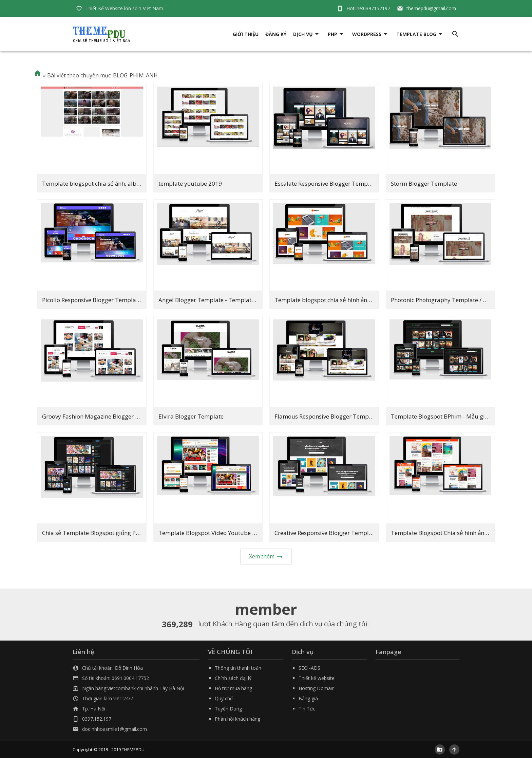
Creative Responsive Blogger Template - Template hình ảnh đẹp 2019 (367, 533)
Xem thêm (266, 556)
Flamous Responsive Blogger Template (327, 416)
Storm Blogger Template (424, 183)
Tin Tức (307, 709)
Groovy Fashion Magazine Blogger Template (102, 416)
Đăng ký (276, 34)
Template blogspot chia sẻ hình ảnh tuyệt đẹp (336, 300)
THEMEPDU (133, 750)
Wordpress (367, 34)
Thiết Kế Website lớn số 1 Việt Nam (124, 8)
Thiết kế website (317, 678)
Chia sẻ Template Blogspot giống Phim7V (98, 533)
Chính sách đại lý (233, 678)
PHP (332, 34)
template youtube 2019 (190, 183)
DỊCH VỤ (303, 34)
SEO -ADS (309, 668)
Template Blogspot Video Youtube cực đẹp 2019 (223, 533)
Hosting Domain (317, 688)
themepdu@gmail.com (431, 8)
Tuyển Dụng (228, 709)
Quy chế (224, 698)
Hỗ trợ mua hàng (233, 688)
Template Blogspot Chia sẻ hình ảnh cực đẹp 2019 (458, 533)
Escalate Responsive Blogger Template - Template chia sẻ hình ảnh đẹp (370, 183)
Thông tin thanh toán (238, 668)
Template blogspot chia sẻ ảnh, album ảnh (99, 183)
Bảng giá (308, 698)
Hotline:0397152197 (368, 8)
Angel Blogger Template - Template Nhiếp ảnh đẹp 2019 (234, 300)
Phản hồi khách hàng (237, 719)
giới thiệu (246, 34)
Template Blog (416, 34)
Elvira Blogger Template (191, 416)
